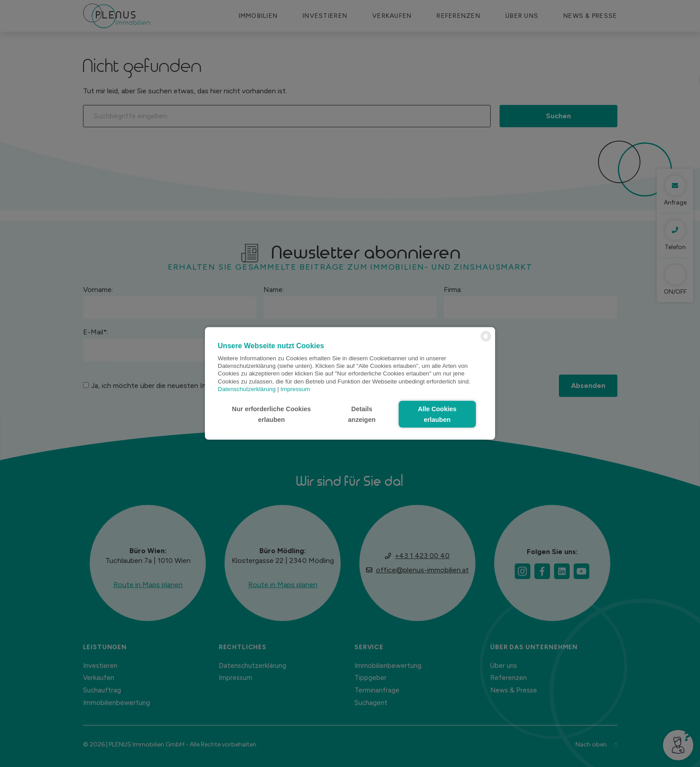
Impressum (295, 389)
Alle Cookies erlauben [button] (437, 414)
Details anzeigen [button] (362, 414)
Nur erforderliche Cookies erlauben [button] (272, 414)
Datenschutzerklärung (247, 389)
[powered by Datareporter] (486, 341)
